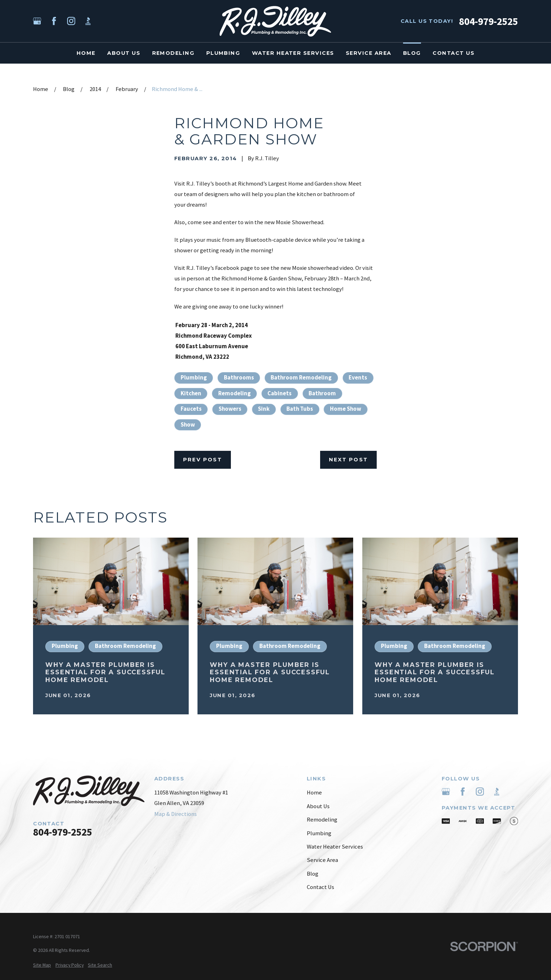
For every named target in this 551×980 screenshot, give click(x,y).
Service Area (322, 860)
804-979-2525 (488, 21)
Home (314, 793)
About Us (318, 806)
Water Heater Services (335, 847)
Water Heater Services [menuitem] (293, 53)
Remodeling (235, 393)
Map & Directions (176, 814)
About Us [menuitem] (124, 53)
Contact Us (320, 887)
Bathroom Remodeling (301, 378)
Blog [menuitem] (412, 53)
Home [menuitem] (86, 53)
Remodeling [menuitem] (173, 53)
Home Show (346, 409)
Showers (230, 409)
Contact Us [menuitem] (453, 53)
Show (188, 425)
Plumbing (194, 378)
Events (358, 378)
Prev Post (203, 460)
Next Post (348, 460)
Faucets (191, 409)
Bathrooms (239, 378)
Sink (264, 409)
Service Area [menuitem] (369, 53)
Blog (313, 874)
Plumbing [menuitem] (223, 53)
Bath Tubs (300, 409)
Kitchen (191, 393)
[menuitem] (42, 965)
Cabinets (280, 393)
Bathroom (322, 393)
